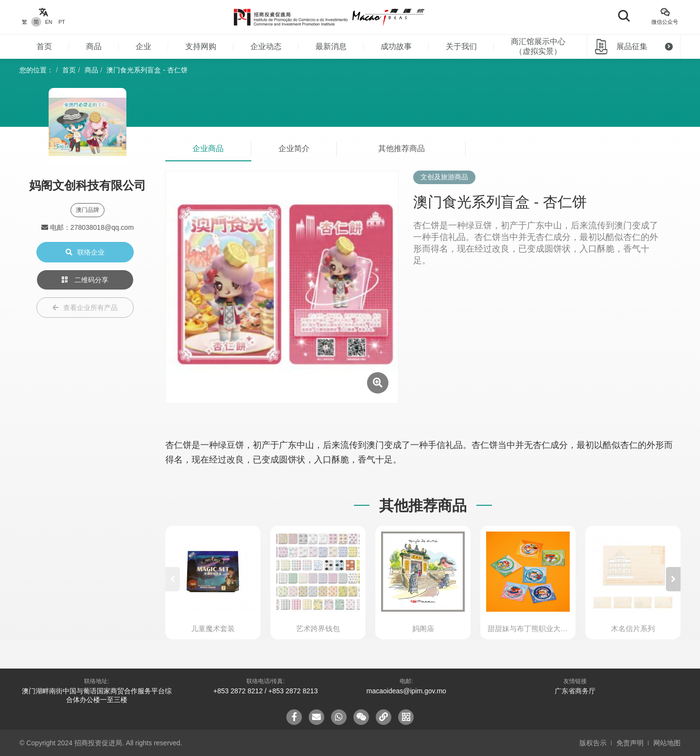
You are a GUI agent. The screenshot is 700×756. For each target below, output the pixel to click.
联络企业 (85, 252)
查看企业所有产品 (85, 308)
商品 (94, 46)
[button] (673, 579)
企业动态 (266, 46)
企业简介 (294, 148)
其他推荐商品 (402, 148)
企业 (143, 46)
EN (49, 22)
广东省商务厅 (575, 691)
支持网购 (201, 46)
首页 (44, 46)
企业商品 (208, 148)
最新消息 (331, 46)
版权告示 (593, 743)
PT (61, 22)
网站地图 (667, 743)
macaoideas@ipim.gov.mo (406, 691)
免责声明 (630, 743)
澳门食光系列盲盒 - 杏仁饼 (147, 70)
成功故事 (396, 46)
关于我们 (461, 46)
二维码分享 (85, 280)
